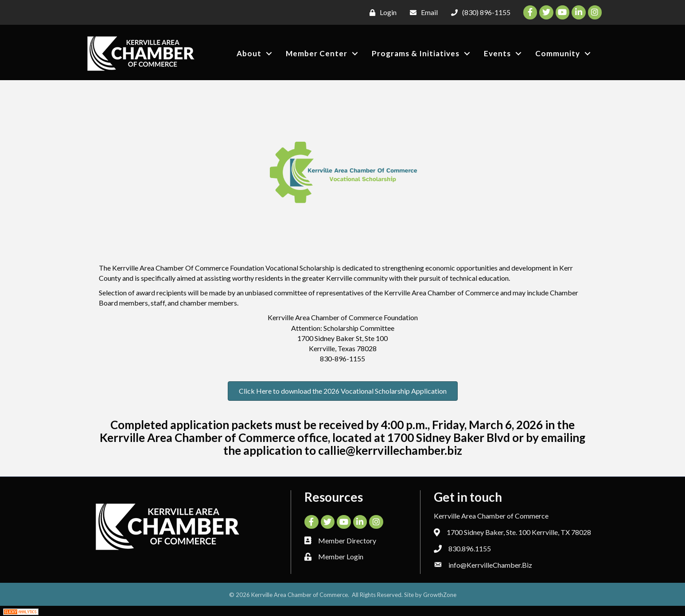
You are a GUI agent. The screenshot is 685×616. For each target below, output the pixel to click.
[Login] (381, 12)
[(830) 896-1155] (479, 12)
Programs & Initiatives (416, 53)
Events (497, 53)
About (249, 53)
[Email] (422, 12)
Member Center (317, 53)
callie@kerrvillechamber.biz (390, 450)
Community (558, 53)
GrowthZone (440, 595)
